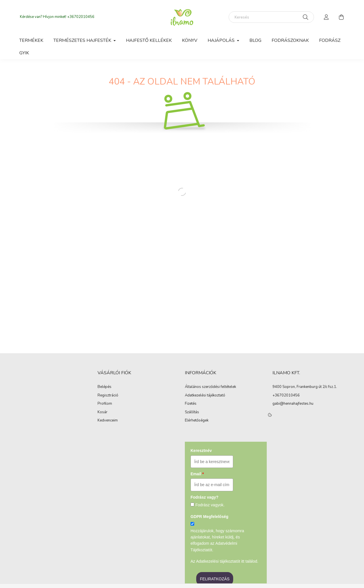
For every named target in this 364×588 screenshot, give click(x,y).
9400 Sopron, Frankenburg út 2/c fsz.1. (305, 387)
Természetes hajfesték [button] (83, 40)
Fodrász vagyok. (210, 505)
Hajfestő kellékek (149, 40)
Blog (255, 40)
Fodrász (330, 40)
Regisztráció (108, 396)
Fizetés (191, 404)
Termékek (31, 40)
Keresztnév (201, 451)
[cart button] (341, 17)
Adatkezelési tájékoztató (205, 396)
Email (197, 474)
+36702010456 (81, 17)
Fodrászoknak (290, 40)
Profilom (105, 404)
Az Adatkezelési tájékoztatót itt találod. (224, 561)
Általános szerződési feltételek (210, 387)
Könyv (190, 40)
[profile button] (326, 17)
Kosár (103, 412)
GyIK (24, 53)
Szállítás (192, 412)
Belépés (105, 387)
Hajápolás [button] (222, 40)
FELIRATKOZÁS (215, 579)
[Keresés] (271, 17)
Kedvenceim (108, 421)
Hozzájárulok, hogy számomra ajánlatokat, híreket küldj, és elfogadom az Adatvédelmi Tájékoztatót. (217, 540)
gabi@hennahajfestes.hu (293, 404)
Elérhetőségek (197, 421)
